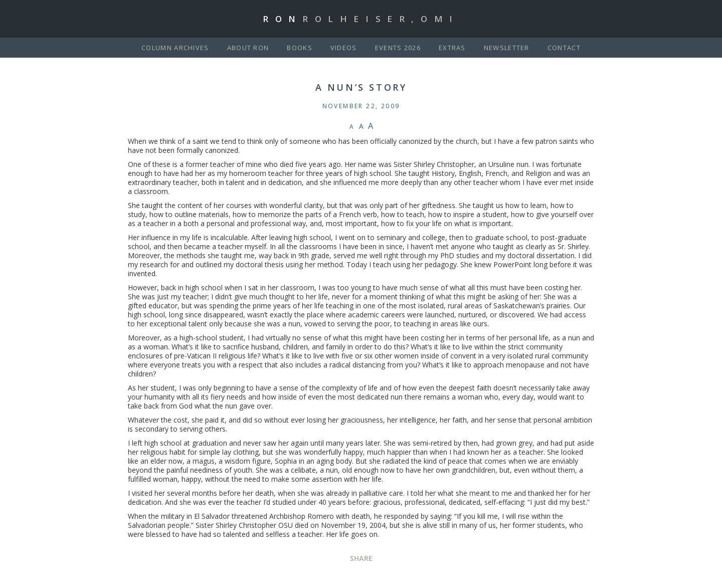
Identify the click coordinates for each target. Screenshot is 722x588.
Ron (361, 19)
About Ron (248, 48)
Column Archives (175, 48)
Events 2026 (398, 48)
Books (300, 48)
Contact (564, 48)
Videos (344, 48)
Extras (452, 48)
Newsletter (507, 48)
